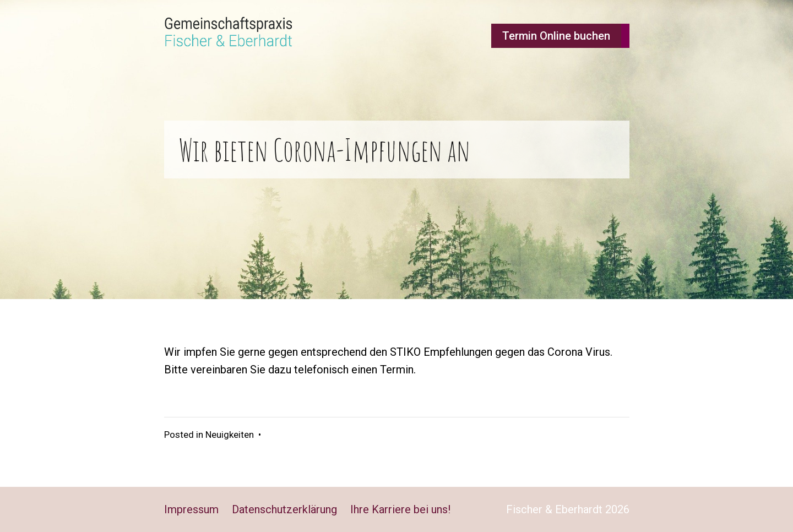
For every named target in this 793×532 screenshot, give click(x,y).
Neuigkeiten (230, 435)
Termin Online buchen (556, 36)
